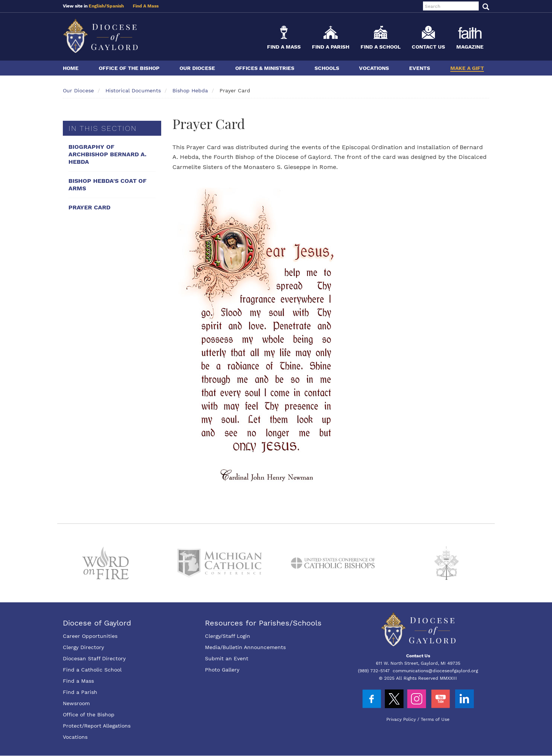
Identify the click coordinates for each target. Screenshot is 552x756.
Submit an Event (227, 658)
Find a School (381, 47)
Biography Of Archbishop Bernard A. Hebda (108, 154)
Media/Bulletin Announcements (245, 647)
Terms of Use (435, 719)
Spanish (115, 6)
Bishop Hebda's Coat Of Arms (108, 185)
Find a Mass (284, 47)
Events (420, 68)
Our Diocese (197, 68)
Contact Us (428, 47)
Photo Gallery (222, 670)
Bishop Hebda (190, 90)
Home (71, 68)
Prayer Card (89, 207)
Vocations (374, 68)
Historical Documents (133, 90)
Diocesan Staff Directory (94, 658)
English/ (98, 6)
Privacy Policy (401, 719)
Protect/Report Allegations (97, 726)
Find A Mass (146, 6)
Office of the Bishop (129, 68)
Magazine (470, 47)
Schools (327, 68)
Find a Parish (331, 47)
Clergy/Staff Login (228, 636)
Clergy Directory (83, 647)
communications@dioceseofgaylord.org (435, 671)
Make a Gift (467, 68)
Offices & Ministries (265, 68)
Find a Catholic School (92, 670)
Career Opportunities (90, 636)
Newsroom (76, 703)
